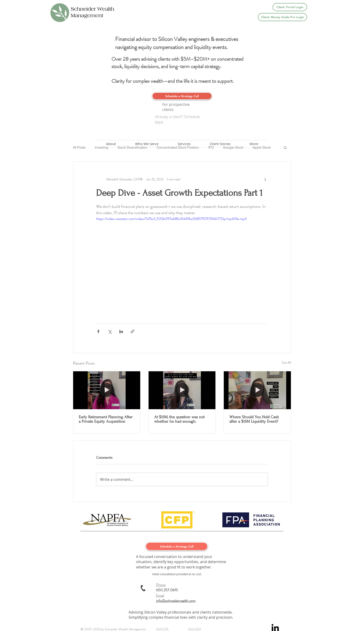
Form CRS (162, 629)
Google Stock (233, 148)
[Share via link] (132, 331)
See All (286, 362)
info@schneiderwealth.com (176, 601)
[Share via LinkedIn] (121, 331)
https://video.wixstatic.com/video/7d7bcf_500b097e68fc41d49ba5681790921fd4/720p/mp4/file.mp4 (171, 219)
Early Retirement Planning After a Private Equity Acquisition (106, 419)
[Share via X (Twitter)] (110, 331)
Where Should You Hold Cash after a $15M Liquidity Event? (254, 419)
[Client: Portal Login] (290, 7)
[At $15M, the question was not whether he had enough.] (182, 390)
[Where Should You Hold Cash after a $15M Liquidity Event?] (257, 390)
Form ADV (195, 629)
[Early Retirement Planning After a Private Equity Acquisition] (107, 390)
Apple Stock (262, 148)
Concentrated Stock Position (178, 148)
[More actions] (265, 179)
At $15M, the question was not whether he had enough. (179, 419)
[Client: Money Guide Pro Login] (283, 17)
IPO (211, 148)
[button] (285, 147)
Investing (101, 148)
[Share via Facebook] (98, 331)
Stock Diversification (132, 148)
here (159, 122)
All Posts (79, 148)
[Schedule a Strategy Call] (182, 96)
